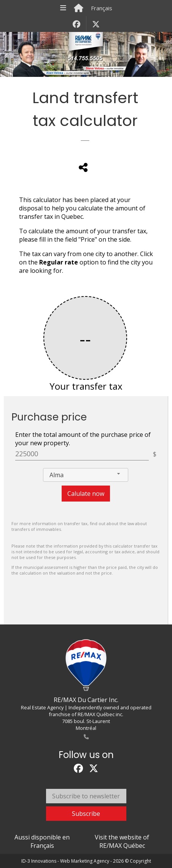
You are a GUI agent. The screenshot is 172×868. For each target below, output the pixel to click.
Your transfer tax (86, 386)
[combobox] (86, 475)
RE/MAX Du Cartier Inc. (86, 700)
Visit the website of (122, 841)
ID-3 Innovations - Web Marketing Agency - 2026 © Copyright (86, 861)
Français (102, 8)
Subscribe (86, 814)
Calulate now (86, 494)
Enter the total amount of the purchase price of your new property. (83, 439)
